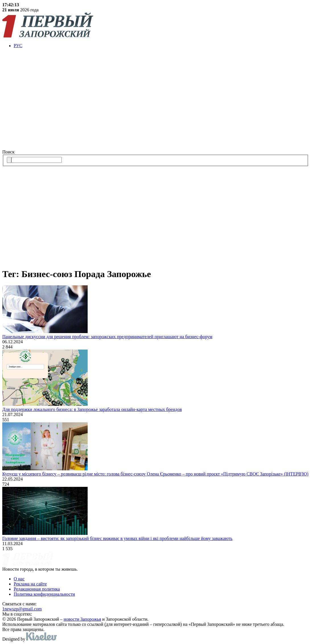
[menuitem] (161, 46)
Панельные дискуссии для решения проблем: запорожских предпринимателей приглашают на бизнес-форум (107, 337)
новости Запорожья (83, 619)
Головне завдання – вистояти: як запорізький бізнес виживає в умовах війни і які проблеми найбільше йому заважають (117, 538)
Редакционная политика (37, 589)
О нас (19, 579)
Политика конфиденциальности (44, 594)
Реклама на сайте (30, 584)
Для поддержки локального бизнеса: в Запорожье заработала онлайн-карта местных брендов (92, 409)
